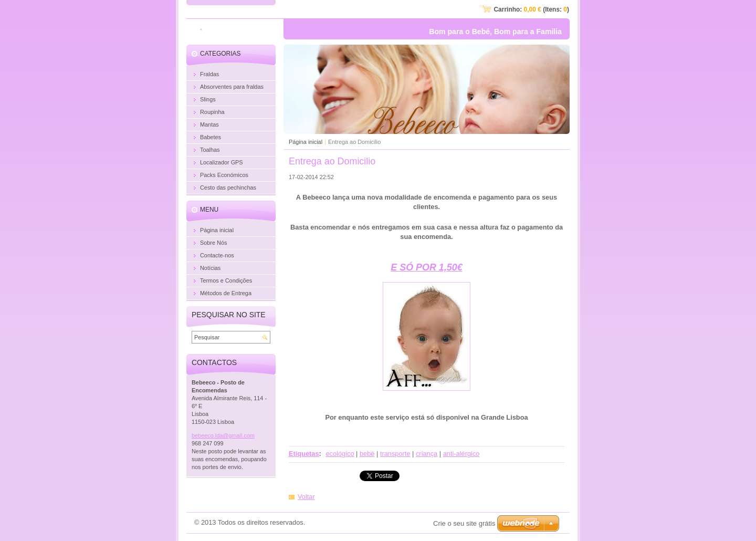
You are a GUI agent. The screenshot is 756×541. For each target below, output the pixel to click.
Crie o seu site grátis (464, 523)
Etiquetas (304, 454)
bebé (367, 454)
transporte (395, 454)
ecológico (340, 454)
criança (427, 454)
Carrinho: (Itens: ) (531, 9)
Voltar (306, 497)
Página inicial (306, 142)
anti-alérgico (461, 454)
